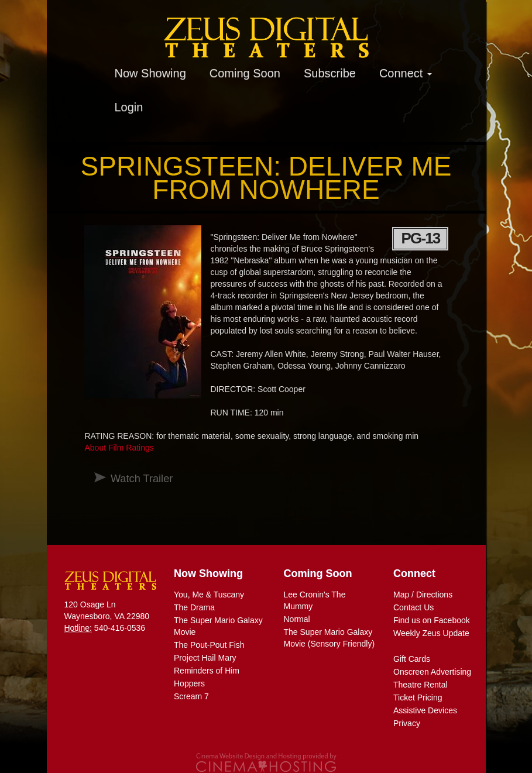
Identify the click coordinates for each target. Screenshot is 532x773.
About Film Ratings (119, 448)
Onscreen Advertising (432, 672)
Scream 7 (191, 696)
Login (129, 107)
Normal (297, 619)
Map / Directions (423, 595)
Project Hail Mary (205, 658)
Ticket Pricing (418, 698)
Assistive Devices (425, 710)
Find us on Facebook (432, 620)
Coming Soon (245, 73)
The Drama (194, 607)
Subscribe (330, 73)
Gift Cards (412, 659)
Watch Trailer (142, 479)
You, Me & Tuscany (209, 595)
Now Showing (150, 73)
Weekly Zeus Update (431, 633)
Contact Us (413, 607)
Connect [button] (406, 73)
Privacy (407, 723)
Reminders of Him (207, 671)
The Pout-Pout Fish (209, 645)
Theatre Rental (421, 685)
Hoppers (189, 683)
